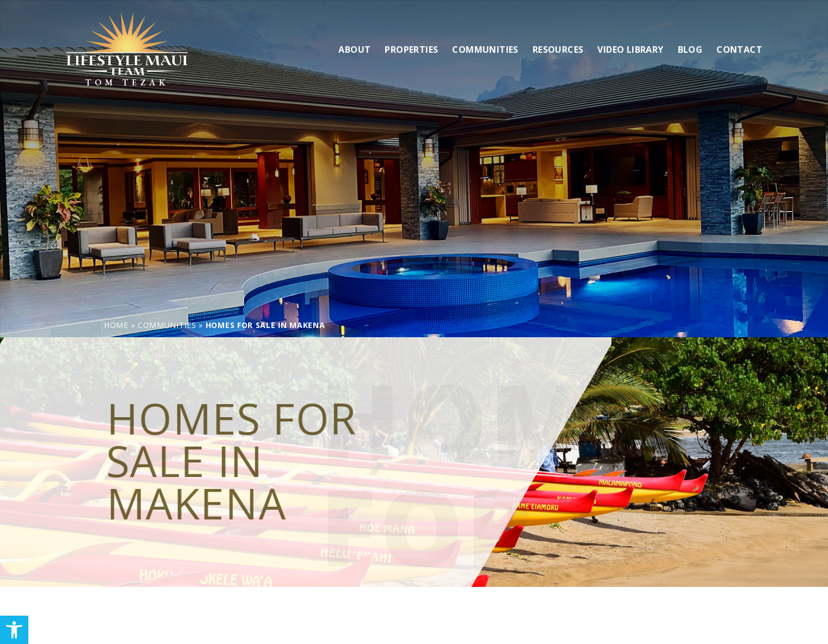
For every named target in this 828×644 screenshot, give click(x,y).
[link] (14, 630)
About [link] (354, 48)
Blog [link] (690, 48)
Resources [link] (558, 48)
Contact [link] (739, 48)
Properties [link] (411, 48)
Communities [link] (485, 48)
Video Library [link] (630, 48)
